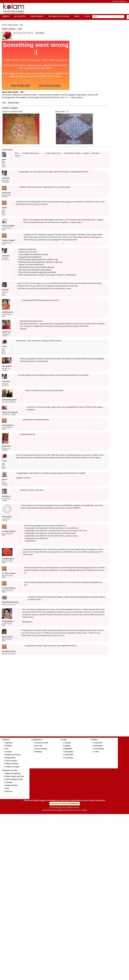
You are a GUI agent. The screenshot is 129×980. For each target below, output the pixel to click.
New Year (39, 746)
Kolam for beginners (13, 773)
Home (4, 25)
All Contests (19, 16)
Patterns (6, 740)
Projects (95, 740)
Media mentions (12, 785)
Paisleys (9, 746)
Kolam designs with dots (15, 776)
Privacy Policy (63, 810)
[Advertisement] (72, 8)
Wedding (38, 752)
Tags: (4, 102)
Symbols (9, 743)
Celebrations (37, 740)
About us (9, 791)
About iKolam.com (49, 810)
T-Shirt (96, 752)
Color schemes (11, 761)
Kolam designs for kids (14, 779)
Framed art (98, 743)
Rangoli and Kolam (10, 770)
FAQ (7, 788)
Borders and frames (13, 755)
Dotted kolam (14, 103)
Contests (9, 782)
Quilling (67, 746)
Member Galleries (119, 1)
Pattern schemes (12, 764)
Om (7, 749)
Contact (84, 810)
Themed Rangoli (37, 16)
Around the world (41, 743)
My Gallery (40, 33)
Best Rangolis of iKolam (59, 16)
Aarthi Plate (69, 755)
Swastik (8, 752)
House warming (41, 749)
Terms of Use (75, 810)
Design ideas (10, 758)
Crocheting (69, 758)
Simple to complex (13, 767)
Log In (87, 16)
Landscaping (99, 749)
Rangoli (6, 16)
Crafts (77, 16)
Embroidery (69, 752)
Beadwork (68, 749)
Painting (68, 743)
